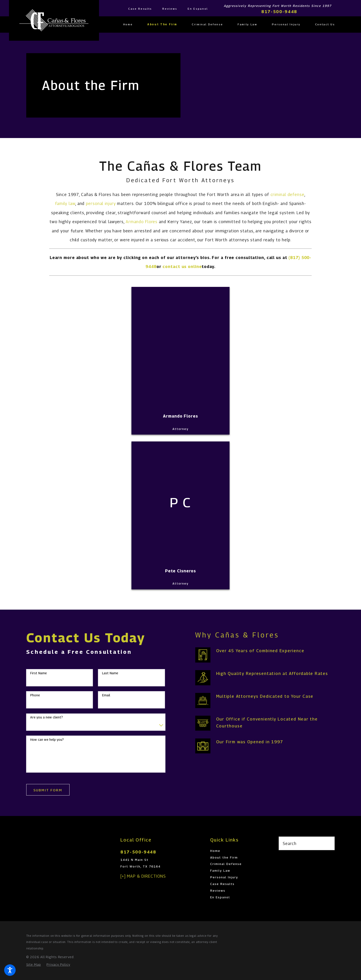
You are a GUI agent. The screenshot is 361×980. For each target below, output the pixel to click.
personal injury (101, 203)
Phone (35, 695)
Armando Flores (142, 222)
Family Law (220, 870)
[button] (10, 970)
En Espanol (198, 9)
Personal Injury (224, 877)
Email (106, 695)
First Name (38, 673)
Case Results (140, 9)
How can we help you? (47, 740)
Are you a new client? (47, 717)
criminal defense (287, 195)
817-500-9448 (279, 12)
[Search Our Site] (329, 843)
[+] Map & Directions (143, 876)
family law (65, 203)
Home (215, 851)
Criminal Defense (226, 864)
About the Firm (224, 857)
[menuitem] (132, 24)
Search (290, 843)
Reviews (170, 9)
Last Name (110, 673)
